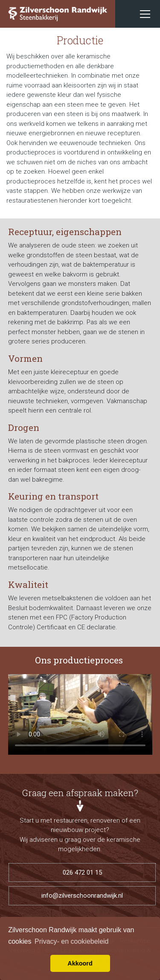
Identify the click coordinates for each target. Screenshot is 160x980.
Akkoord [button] (80, 963)
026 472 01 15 (82, 872)
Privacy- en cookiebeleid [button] (71, 941)
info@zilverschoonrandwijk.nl (82, 896)
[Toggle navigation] (145, 14)
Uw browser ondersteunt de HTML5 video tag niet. (80, 714)
